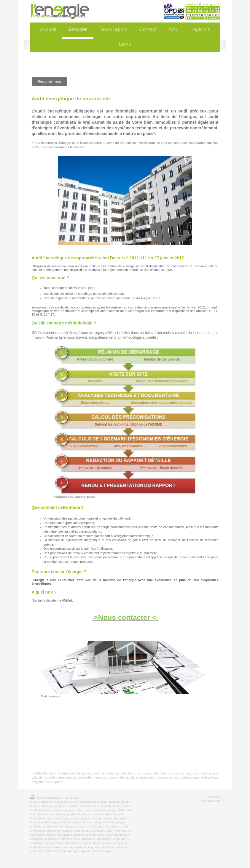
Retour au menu (49, 81)
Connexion (213, 797)
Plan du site (71, 798)
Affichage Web (211, 801)
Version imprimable (46, 798)
